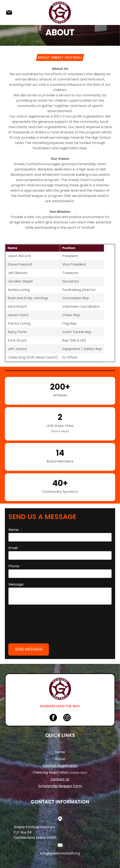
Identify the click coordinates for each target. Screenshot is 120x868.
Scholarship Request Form (60, 752)
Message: (16, 584)
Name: (14, 530)
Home (60, 718)
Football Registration (60, 732)
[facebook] (53, 684)
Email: (13, 548)
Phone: (14, 566)
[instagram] (67, 684)
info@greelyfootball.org (60, 820)
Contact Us (60, 745)
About (60, 725)
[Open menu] (111, 12)
